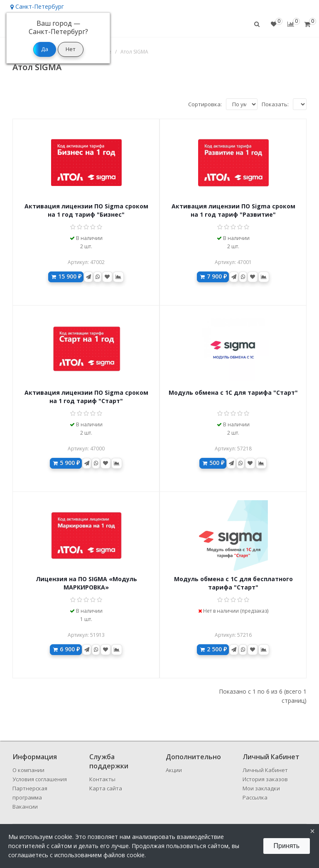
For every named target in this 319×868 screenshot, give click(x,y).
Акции (174, 770)
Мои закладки (261, 788)
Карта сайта (106, 788)
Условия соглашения (40, 779)
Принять (287, 846)
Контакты (102, 779)
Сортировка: (205, 104)
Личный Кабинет (265, 770)
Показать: (275, 104)
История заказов (265, 779)
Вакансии (25, 807)
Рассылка (255, 797)
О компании (28, 770)
